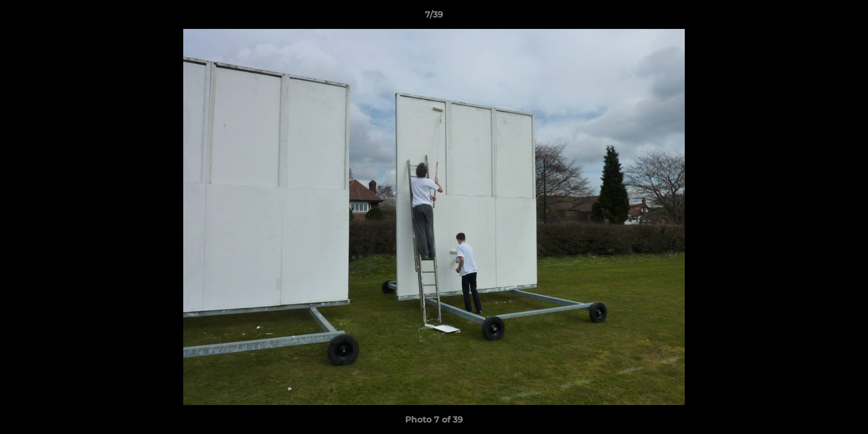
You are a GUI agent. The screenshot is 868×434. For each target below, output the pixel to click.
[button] (846, 17)
